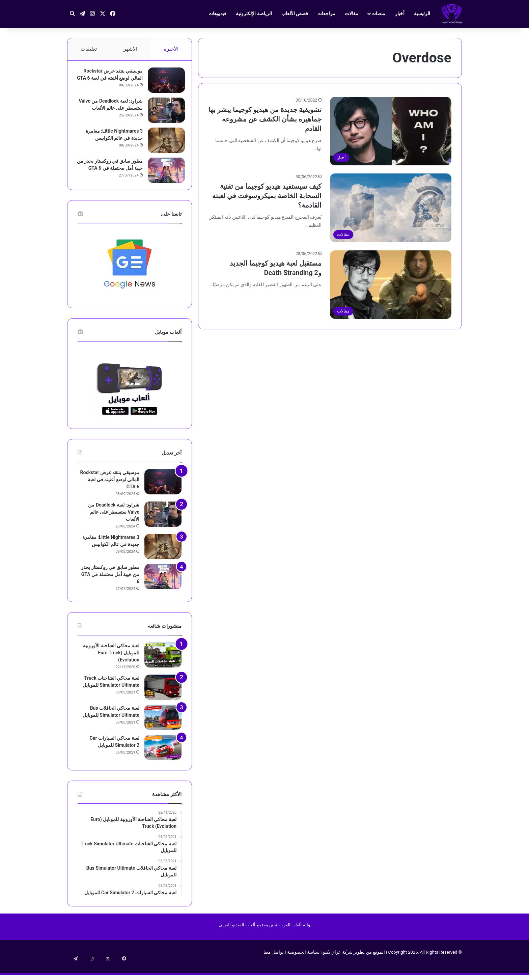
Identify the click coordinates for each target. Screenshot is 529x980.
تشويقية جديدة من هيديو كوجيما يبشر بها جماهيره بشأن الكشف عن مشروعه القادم (265, 119)
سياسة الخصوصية (303, 966)
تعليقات (89, 49)
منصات (378, 13)
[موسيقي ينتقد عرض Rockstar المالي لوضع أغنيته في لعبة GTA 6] (163, 84)
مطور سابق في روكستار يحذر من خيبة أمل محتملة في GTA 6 (110, 176)
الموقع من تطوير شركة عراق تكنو (354, 966)
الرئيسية (422, 13)
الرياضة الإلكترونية (254, 13)
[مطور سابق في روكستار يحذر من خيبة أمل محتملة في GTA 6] (163, 178)
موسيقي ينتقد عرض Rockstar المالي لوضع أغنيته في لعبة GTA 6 (110, 81)
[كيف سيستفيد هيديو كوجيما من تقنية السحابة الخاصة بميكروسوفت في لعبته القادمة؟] (391, 208)
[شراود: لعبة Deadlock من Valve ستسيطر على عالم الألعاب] (163, 116)
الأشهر (130, 49)
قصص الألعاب (295, 13)
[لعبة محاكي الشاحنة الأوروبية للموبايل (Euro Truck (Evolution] (163, 669)
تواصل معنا (274, 966)
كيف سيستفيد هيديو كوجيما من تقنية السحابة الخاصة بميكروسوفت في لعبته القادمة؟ (267, 196)
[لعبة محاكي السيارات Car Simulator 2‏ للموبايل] (163, 761)
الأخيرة (171, 49)
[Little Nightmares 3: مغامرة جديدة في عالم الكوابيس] (163, 148)
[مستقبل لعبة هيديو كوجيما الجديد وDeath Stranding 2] (391, 285)
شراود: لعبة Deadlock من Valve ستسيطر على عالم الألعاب (114, 114)
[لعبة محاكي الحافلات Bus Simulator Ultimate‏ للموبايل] (163, 731)
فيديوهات (217, 13)
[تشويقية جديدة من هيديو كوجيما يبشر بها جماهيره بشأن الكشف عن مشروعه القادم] (391, 131)
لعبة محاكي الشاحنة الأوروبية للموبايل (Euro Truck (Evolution (111, 666)
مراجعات (326, 13)
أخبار (400, 13)
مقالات (352, 13)
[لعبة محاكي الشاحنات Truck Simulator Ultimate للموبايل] (163, 701)
